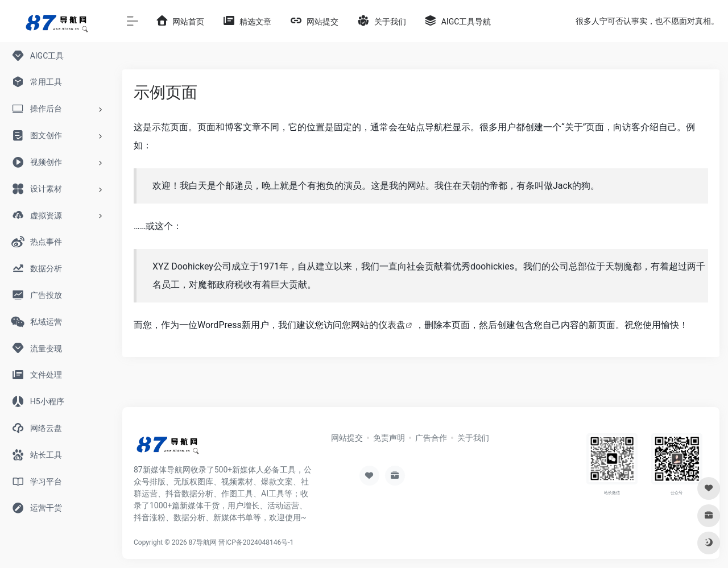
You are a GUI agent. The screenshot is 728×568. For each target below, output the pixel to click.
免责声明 (389, 438)
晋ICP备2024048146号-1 (256, 542)
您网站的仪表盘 (374, 325)
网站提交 (347, 438)
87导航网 (203, 542)
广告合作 (431, 438)
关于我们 (473, 438)
